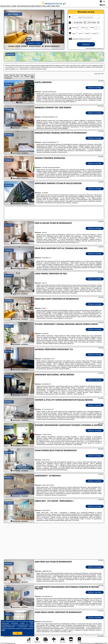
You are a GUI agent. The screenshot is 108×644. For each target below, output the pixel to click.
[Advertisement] (54, 541)
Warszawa (8, 84)
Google (31, 622)
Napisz (106, 643)
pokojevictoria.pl (54, 3)
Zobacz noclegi (95, 88)
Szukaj (86, 44)
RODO (3, 630)
